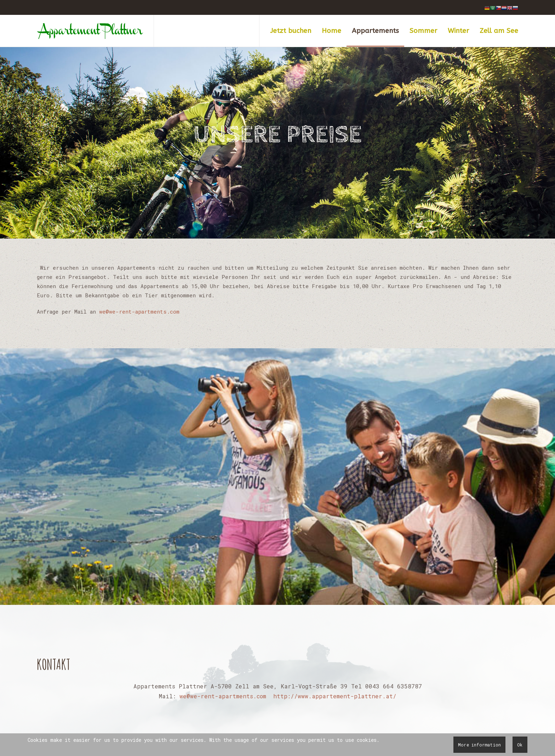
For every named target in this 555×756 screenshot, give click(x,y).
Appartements (375, 31)
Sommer (423, 31)
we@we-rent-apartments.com (139, 311)
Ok (520, 745)
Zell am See (499, 31)
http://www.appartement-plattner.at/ (335, 696)
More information (479, 745)
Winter (458, 31)
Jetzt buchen (291, 31)
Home (331, 31)
